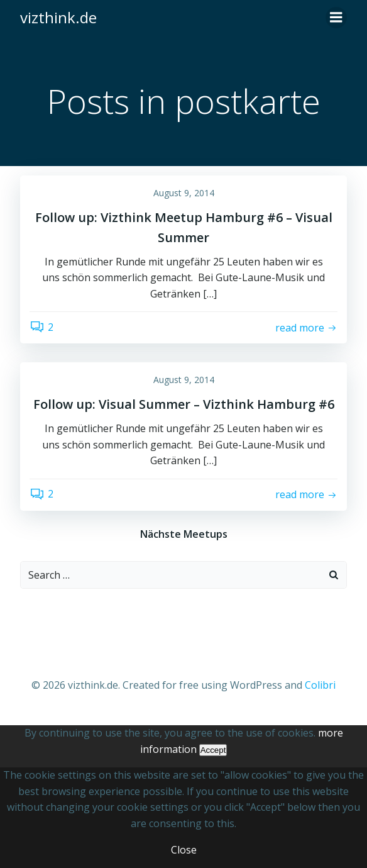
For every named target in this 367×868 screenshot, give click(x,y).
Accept (213, 750)
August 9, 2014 (184, 193)
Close (184, 850)
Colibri (320, 685)
